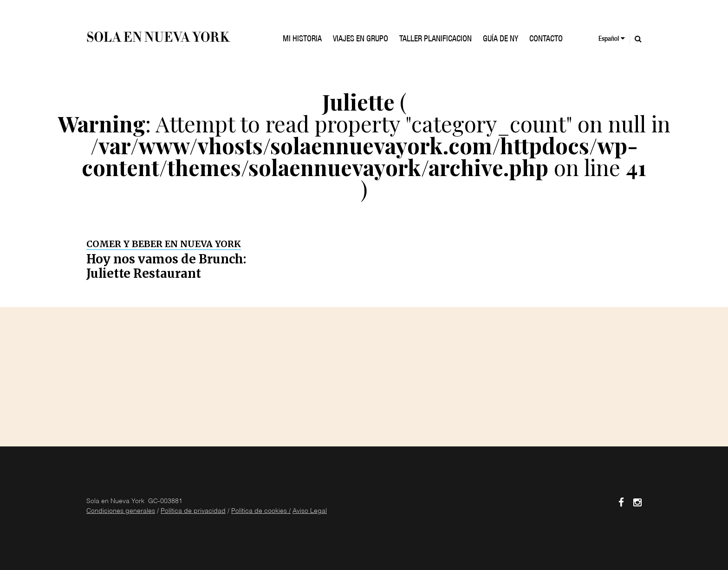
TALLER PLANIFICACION (435, 39)
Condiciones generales (121, 511)
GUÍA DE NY (500, 39)
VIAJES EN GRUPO (361, 39)
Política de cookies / (261, 511)
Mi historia (302, 39)
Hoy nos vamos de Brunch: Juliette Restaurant (166, 266)
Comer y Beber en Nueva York (164, 244)
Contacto (546, 39)
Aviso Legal (310, 511)
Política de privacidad (193, 511)
